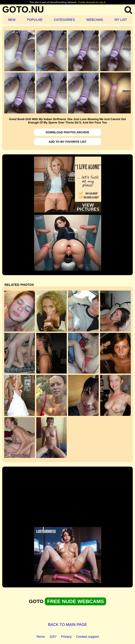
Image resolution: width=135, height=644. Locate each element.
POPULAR (35, 20)
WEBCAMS (95, 20)
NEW (12, 20)
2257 (53, 637)
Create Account (87, 2)
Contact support (88, 637)
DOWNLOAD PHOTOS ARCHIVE (67, 132)
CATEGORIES (64, 20)
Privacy (66, 637)
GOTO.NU (23, 9)
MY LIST (121, 20)
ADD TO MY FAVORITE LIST (67, 142)
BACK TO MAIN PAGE (67, 625)
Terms (41, 637)
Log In (102, 2)
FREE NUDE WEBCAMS (75, 601)
